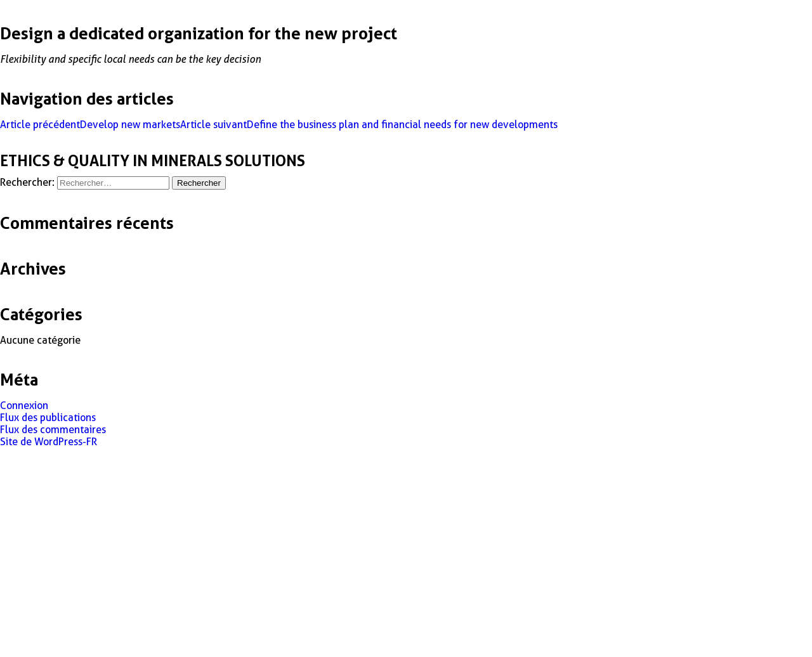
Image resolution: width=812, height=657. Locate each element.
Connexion (24, 406)
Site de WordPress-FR (49, 442)
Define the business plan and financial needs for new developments (369, 125)
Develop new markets (90, 125)
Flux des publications (48, 418)
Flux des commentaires (53, 430)
